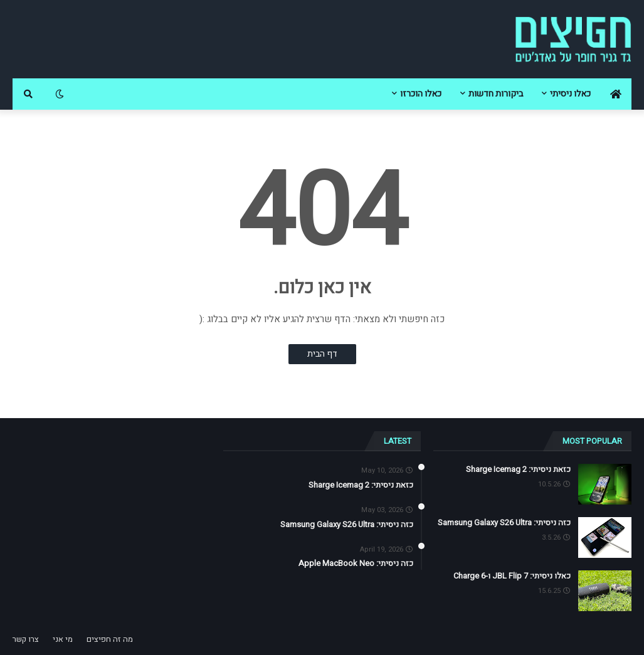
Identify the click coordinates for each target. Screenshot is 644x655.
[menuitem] (616, 94)
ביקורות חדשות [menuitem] (496, 94)
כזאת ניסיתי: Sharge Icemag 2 (518, 469)
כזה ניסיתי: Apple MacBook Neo (356, 563)
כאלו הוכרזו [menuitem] (421, 94)
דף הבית (322, 354)
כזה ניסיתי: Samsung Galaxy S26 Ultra (504, 523)
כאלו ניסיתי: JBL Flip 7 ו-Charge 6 (512, 576)
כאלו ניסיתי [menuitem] (570, 94)
